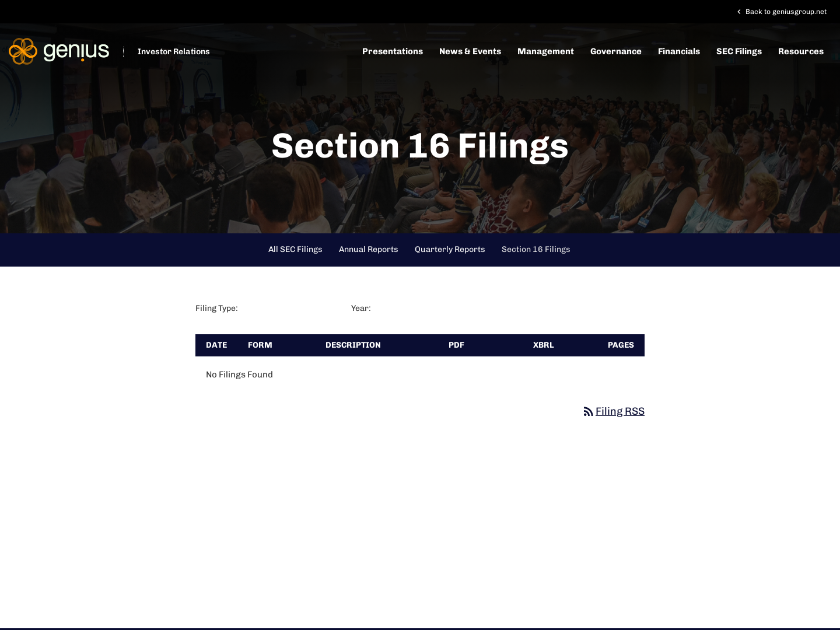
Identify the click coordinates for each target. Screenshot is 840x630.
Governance (616, 51)
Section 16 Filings (536, 249)
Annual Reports (369, 249)
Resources (801, 51)
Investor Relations (174, 52)
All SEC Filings (295, 249)
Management (546, 51)
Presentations (393, 51)
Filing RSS (613, 411)
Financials (679, 51)
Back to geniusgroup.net (780, 12)
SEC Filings (739, 51)
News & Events (470, 51)
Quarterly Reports (450, 249)
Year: (361, 308)
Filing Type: (217, 308)
